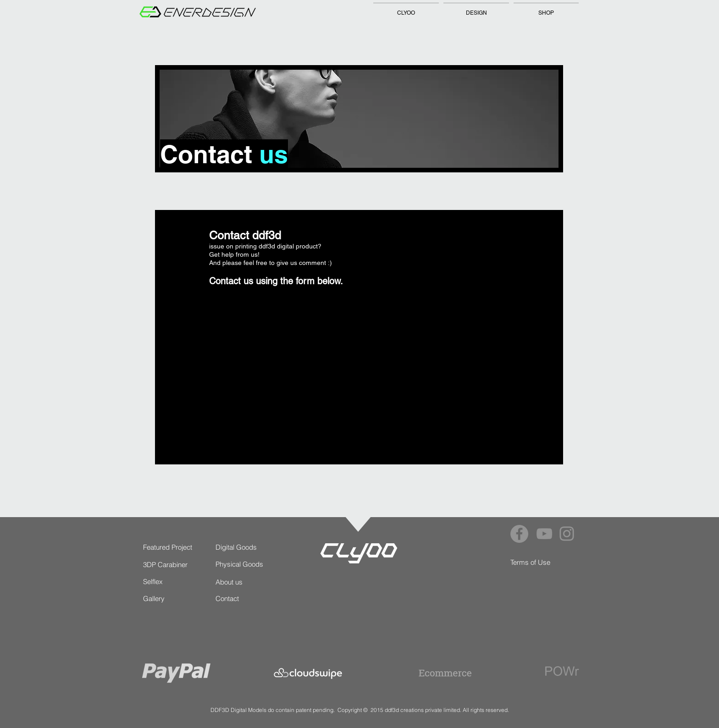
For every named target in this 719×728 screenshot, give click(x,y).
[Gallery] (162, 598)
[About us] (235, 582)
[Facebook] (519, 534)
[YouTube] (544, 534)
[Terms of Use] (531, 562)
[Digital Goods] (238, 547)
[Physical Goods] (241, 564)
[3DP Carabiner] (166, 565)
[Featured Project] (168, 547)
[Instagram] (567, 534)
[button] (476, 9)
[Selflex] (154, 582)
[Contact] (235, 598)
